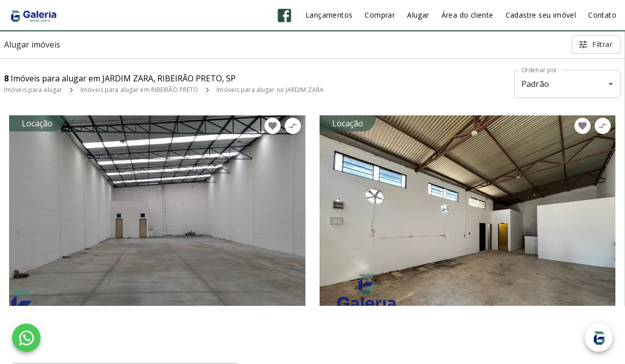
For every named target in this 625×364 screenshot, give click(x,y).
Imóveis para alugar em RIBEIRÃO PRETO (139, 90)
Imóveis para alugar (33, 90)
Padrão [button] (535, 84)
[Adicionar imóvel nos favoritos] (273, 126)
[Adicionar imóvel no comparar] (293, 126)
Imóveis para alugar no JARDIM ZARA (270, 90)
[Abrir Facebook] (284, 15)
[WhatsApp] (26, 338)
